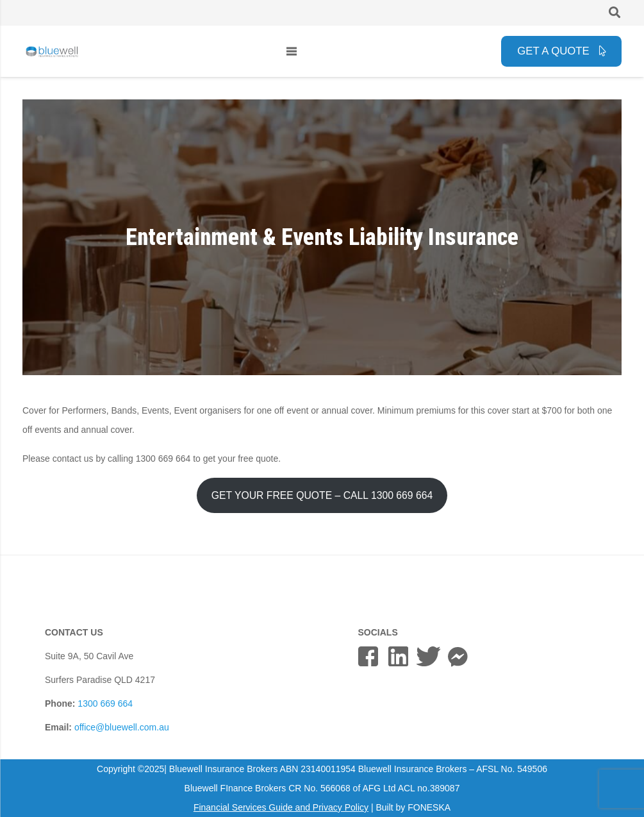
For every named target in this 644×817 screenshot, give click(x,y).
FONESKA (429, 807)
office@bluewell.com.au (122, 727)
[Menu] (292, 51)
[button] (615, 13)
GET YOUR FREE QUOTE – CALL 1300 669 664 (322, 495)
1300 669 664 (105, 703)
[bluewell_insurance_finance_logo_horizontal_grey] (53, 52)
